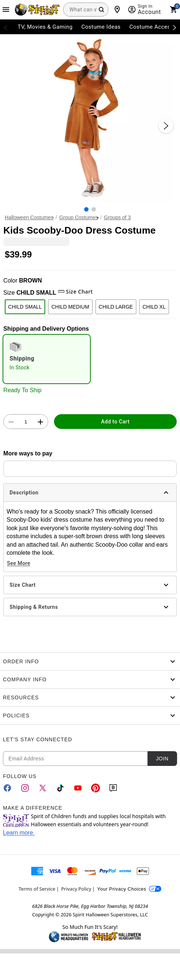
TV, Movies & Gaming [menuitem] (45, 27)
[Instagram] (25, 788)
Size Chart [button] (75, 292)
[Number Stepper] (26, 422)
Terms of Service (37, 889)
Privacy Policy (76, 889)
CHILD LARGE (116, 307)
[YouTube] (78, 788)
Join (162, 759)
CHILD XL (154, 307)
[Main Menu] (6, 10)
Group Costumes (79, 217)
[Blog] (113, 788)
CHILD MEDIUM (70, 307)
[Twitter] (43, 788)
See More (19, 563)
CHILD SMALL (25, 307)
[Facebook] (7, 788)
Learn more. (19, 833)
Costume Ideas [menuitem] (101, 27)
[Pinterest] (96, 788)
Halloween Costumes (29, 217)
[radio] (47, 359)
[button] (90, 118)
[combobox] (86, 10)
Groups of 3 (117, 217)
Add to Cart (115, 422)
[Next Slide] (166, 126)
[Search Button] (101, 10)
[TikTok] (60, 788)
